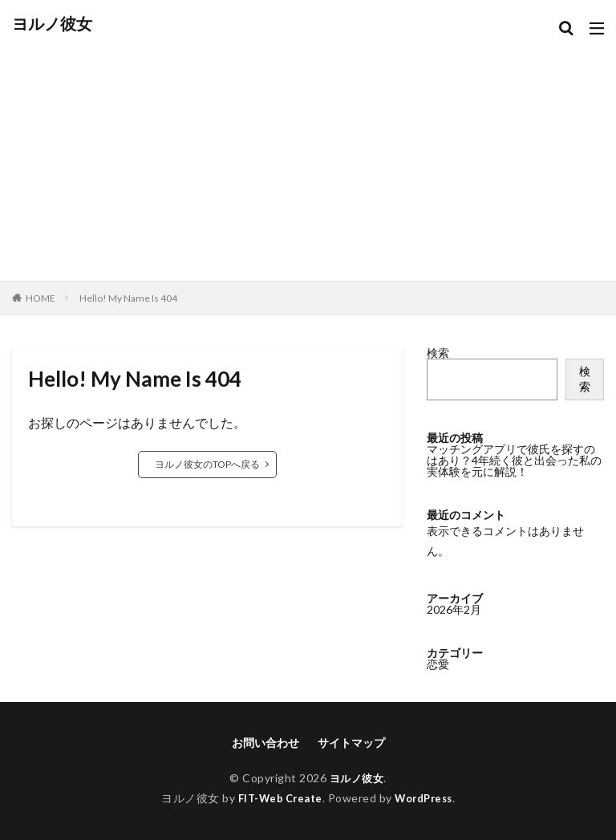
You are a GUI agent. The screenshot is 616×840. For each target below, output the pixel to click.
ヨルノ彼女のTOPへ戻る (207, 464)
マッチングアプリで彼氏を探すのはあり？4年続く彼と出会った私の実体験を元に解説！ (514, 460)
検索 (438, 353)
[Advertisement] (308, 152)
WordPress (428, 798)
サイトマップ (351, 743)
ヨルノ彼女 (52, 24)
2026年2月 (454, 609)
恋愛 (438, 664)
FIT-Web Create (276, 798)
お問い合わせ (265, 743)
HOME (41, 298)
